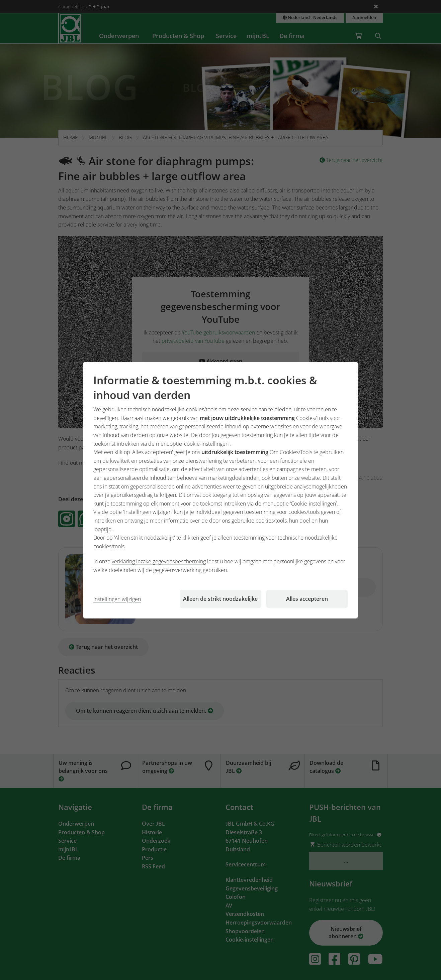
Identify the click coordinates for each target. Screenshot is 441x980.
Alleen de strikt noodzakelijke (220, 599)
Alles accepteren (307, 599)
